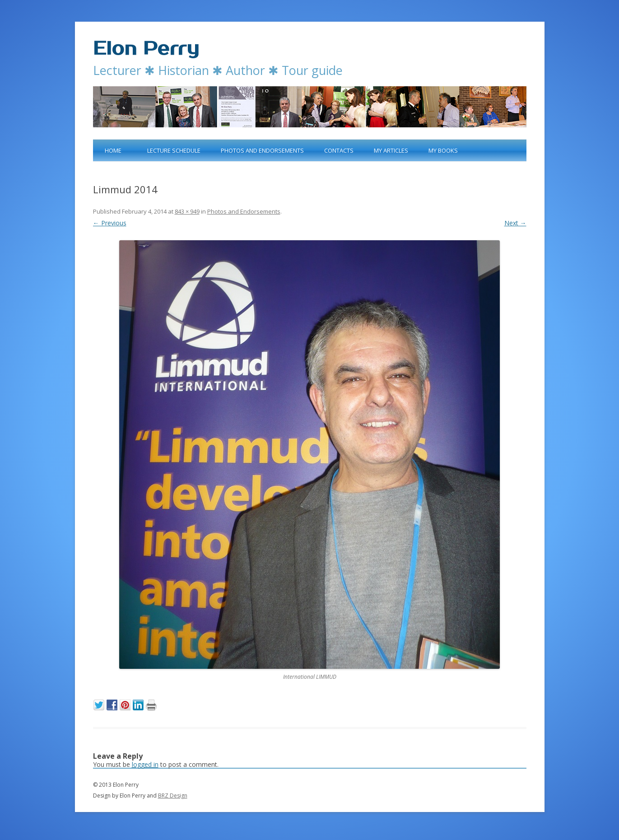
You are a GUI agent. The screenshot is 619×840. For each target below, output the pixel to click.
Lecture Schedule (174, 150)
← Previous (110, 223)
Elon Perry (146, 49)
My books (443, 150)
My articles (391, 150)
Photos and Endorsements (262, 150)
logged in (145, 764)
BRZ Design (173, 796)
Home (113, 150)
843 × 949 (187, 211)
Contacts (339, 150)
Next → (515, 223)
